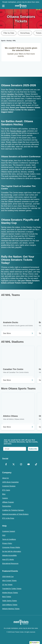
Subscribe (33, 449)
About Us (5, 478)
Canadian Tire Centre (15, 94)
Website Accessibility (10, 555)
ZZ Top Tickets (7, 585)
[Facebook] (6, 465)
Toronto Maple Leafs (18, 131)
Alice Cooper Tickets (9, 581)
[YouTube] (29, 465)
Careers (5, 498)
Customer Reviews (9, 486)
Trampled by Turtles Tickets (12, 589)
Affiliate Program (8, 502)
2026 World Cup (8, 577)
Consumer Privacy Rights (11, 547)
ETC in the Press (8, 518)
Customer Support (9, 531)
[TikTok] (36, 465)
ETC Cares (6, 490)
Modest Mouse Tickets (10, 593)
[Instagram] (21, 465)
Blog (4, 494)
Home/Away (25, 33)
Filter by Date (9, 33)
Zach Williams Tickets (10, 605)
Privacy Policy (7, 543)
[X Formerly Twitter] (13, 465)
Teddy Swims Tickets (10, 601)
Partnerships (7, 506)
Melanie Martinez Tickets (11, 609)
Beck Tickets (7, 597)
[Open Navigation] (3, 6)
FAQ (4, 535)
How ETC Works (8, 559)
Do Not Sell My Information (12, 551)
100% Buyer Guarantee (10, 482)
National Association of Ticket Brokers (15, 514)
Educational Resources (10, 563)
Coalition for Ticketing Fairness (13, 510)
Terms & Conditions (9, 539)
